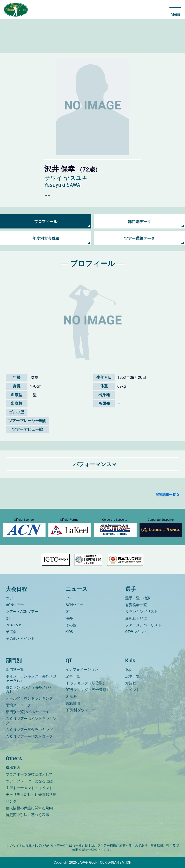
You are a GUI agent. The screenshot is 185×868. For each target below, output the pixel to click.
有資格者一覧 (136, 605)
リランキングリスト (142, 612)
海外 (69, 618)
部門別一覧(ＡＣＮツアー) (27, 712)
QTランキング (137, 632)
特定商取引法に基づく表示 (27, 815)
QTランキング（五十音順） (88, 690)
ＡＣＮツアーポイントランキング (31, 721)
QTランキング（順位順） (86, 683)
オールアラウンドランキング (29, 698)
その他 (71, 625)
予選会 (11, 632)
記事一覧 (73, 676)
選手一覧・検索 (138, 598)
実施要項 (73, 703)
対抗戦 (131, 683)
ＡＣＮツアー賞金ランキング (29, 730)
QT (8, 618)
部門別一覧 (15, 670)
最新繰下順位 (136, 618)
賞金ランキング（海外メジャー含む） (31, 690)
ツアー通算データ (139, 238)
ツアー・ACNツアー (22, 612)
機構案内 (13, 768)
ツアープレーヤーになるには (29, 781)
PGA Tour (13, 625)
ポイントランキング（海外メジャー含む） (31, 678)
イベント (132, 690)
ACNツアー (15, 605)
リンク (11, 801)
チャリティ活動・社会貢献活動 (31, 795)
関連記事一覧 (166, 495)
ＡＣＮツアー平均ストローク (29, 736)
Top (128, 670)
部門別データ (139, 222)
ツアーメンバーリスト (143, 625)
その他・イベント (20, 639)
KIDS (69, 632)
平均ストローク (18, 705)
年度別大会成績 (46, 238)
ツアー (11, 598)
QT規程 (71, 697)
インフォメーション (82, 670)
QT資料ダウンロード (82, 710)
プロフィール (46, 222)
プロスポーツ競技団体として (29, 774)
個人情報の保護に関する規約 (29, 808)
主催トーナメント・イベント (29, 788)
